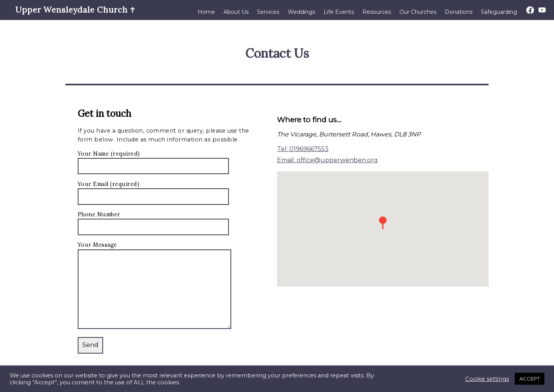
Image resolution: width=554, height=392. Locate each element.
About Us (236, 12)
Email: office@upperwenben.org (327, 160)
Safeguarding (499, 12)
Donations (459, 12)
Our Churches (418, 12)
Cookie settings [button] (487, 379)
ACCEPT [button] (530, 379)
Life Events (339, 12)
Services (268, 12)
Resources (377, 12)
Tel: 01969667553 (303, 149)
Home (206, 12)
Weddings (301, 12)
